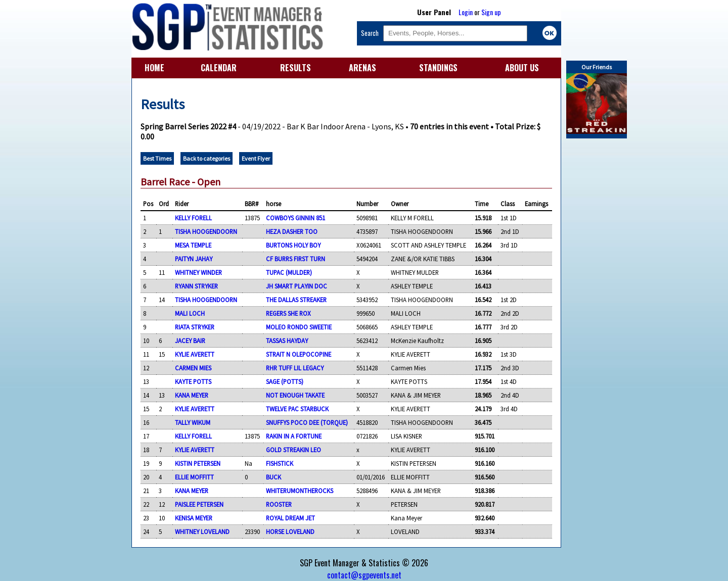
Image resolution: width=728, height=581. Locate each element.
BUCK (274, 477)
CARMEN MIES (193, 368)
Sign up (491, 12)
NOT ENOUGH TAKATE (295, 395)
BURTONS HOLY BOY (293, 245)
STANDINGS (438, 68)
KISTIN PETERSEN (198, 463)
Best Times (157, 158)
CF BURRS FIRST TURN (295, 259)
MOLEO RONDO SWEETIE (299, 327)
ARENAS (362, 68)
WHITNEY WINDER (198, 272)
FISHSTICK (280, 463)
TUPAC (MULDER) (289, 272)
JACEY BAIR (190, 341)
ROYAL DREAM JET (290, 518)
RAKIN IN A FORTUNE (294, 436)
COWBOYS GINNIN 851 (295, 218)
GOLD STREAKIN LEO (293, 450)
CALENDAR (219, 68)
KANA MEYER (192, 395)
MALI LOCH (190, 313)
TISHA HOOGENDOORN (206, 231)
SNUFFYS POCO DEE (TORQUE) (307, 422)
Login (466, 12)
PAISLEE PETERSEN (199, 504)
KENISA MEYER (194, 518)
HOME (154, 68)
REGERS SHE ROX (288, 313)
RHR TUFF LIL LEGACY (295, 368)
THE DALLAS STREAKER (296, 300)
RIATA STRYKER (195, 327)
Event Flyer (256, 158)
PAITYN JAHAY (194, 259)
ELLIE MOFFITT (194, 477)
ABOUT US (522, 68)
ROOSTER (279, 504)
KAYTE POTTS (193, 381)
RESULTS (295, 68)
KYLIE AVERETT (195, 354)
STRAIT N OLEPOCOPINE (299, 354)
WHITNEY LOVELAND (202, 531)
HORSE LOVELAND (290, 531)
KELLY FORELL (193, 218)
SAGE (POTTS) (285, 381)
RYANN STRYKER (196, 286)
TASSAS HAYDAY (287, 341)
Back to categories (207, 158)
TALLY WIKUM (193, 422)
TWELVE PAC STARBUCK (297, 409)
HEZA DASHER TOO (292, 231)
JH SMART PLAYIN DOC (297, 286)
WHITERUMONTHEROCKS (300, 491)
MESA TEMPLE (193, 245)
